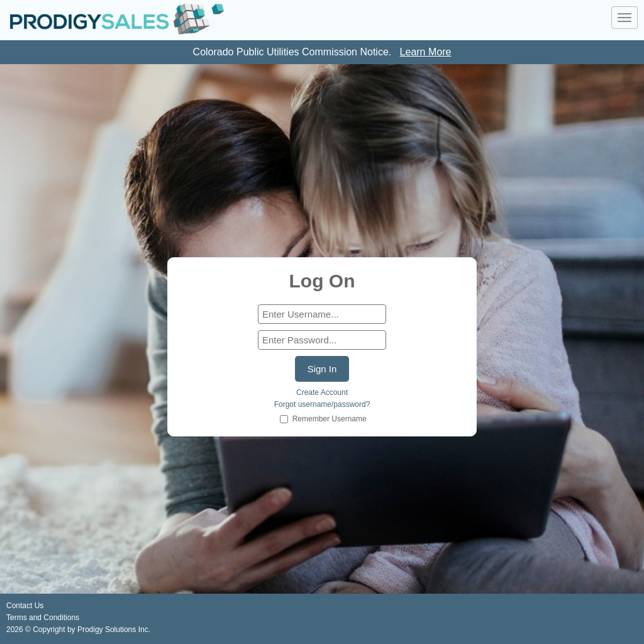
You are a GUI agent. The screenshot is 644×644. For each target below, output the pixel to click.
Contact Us (25, 606)
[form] (322, 314)
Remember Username (330, 419)
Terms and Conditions (43, 618)
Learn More (426, 52)
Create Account (322, 392)
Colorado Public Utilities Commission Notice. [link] (322, 52)
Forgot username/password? (322, 404)
